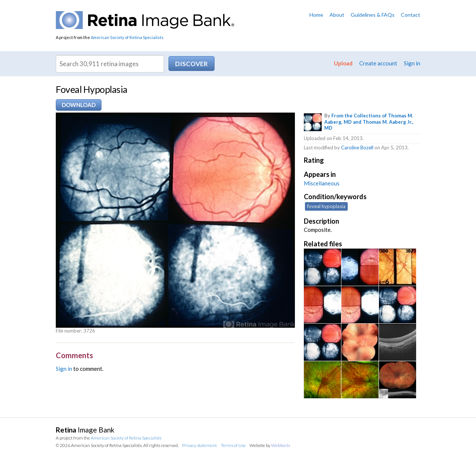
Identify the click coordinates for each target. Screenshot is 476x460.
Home (316, 15)
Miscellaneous (322, 183)
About (337, 15)
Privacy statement (200, 445)
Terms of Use (233, 445)
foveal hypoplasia (326, 206)
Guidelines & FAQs (373, 15)
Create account (378, 63)
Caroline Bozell (357, 148)
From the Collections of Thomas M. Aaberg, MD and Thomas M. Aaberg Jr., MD (369, 122)
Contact (411, 15)
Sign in (412, 63)
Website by (270, 445)
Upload (343, 63)
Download (79, 105)
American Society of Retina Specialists (127, 37)
